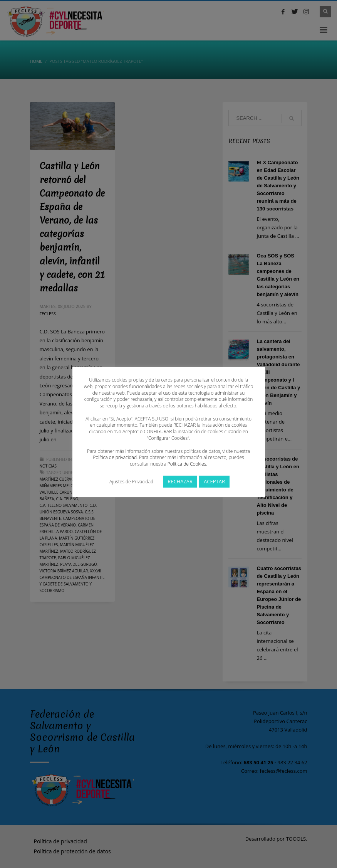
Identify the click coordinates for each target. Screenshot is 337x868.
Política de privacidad (115, 457)
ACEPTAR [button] (214, 481)
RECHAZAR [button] (180, 481)
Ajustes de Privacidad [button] (131, 482)
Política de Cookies (187, 464)
